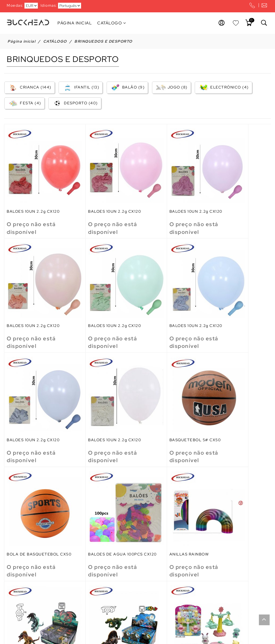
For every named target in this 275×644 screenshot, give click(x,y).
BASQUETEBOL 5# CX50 (33, 397)
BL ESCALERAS (223, 597)
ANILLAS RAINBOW (227, 397)
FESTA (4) (24, 104)
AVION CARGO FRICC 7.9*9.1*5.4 (29, 599)
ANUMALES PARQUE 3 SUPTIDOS (164, 499)
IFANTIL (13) (80, 88)
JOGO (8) (171, 88)
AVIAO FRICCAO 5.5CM (231, 497)
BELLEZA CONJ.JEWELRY (167, 597)
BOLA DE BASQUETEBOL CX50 (100, 399)
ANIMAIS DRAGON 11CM (31, 497)
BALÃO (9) (127, 88)
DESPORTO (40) (75, 104)
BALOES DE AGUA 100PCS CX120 (168, 399)
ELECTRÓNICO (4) (223, 88)
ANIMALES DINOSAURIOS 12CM (100, 499)
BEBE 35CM (86, 597)
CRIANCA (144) (29, 88)
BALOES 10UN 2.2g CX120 (33, 197)
